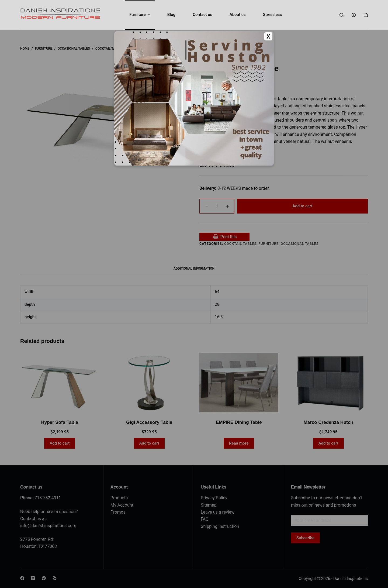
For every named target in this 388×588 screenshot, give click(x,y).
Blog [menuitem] (171, 15)
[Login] (354, 15)
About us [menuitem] (238, 15)
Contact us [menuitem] (202, 15)
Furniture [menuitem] (140, 15)
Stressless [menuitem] (272, 15)
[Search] (342, 15)
